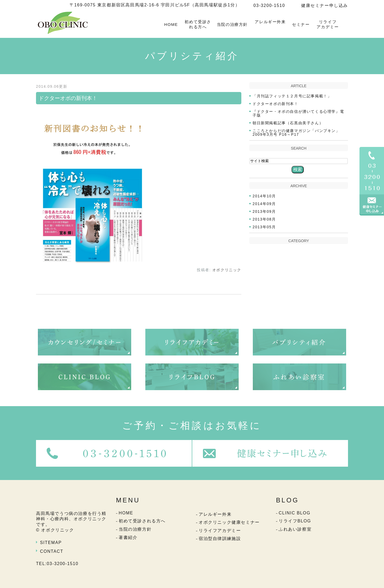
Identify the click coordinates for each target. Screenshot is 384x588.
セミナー (301, 24)
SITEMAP (51, 543)
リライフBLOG (295, 521)
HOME (171, 24)
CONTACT (52, 551)
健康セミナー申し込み (325, 5)
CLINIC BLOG (295, 513)
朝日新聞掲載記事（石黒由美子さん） (288, 123)
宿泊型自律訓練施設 (220, 539)
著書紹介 (128, 537)
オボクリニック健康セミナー (229, 522)
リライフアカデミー (328, 24)
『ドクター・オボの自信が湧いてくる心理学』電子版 (298, 113)
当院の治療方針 (232, 24)
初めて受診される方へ (198, 24)
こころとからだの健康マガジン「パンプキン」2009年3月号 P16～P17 (296, 133)
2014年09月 (264, 204)
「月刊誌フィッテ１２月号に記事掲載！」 (292, 96)
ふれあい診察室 (295, 529)
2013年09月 (264, 211)
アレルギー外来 (270, 22)
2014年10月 (264, 196)
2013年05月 (264, 227)
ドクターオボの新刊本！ (68, 98)
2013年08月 (264, 219)
